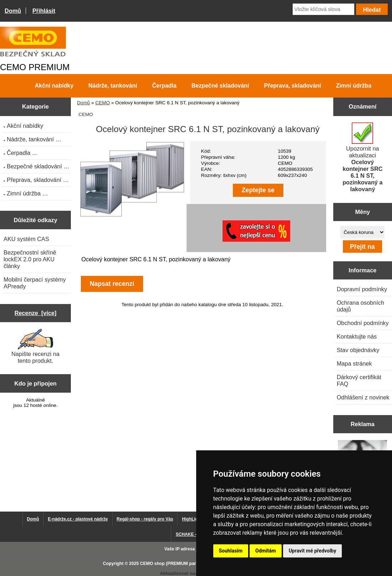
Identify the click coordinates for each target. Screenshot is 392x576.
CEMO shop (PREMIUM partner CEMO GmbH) (187, 564)
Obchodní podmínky (363, 323)
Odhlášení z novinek (363, 397)
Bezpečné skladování (220, 86)
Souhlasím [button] (231, 551)
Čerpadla (164, 86)
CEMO (103, 103)
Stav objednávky (358, 350)
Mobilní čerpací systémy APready (35, 283)
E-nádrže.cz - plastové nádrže (78, 519)
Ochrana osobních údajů (360, 306)
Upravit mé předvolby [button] (312, 551)
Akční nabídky (54, 86)
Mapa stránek (354, 363)
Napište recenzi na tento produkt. (35, 346)
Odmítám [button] (266, 551)
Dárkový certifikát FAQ (359, 380)
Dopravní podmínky (362, 289)
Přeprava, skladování (293, 86)
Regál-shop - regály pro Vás (145, 519)
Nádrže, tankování (113, 86)
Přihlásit (44, 11)
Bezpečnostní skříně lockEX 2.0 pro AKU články (30, 259)
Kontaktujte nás (357, 336)
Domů (13, 11)
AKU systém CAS (26, 239)
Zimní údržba (354, 86)
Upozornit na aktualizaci (362, 157)
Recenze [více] (36, 313)
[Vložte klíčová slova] (323, 9)
